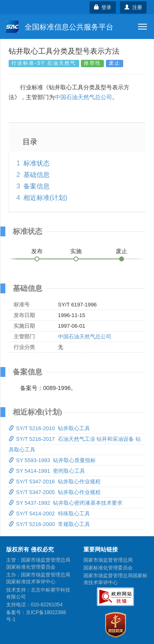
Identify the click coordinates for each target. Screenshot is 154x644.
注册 (133, 7)
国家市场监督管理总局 (108, 560)
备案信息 (37, 186)
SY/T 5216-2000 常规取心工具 (49, 524)
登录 (103, 7)
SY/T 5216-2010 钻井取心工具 (49, 428)
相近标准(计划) (45, 198)
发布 (37, 251)
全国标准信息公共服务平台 (60, 27)
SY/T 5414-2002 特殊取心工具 (49, 514)
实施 (76, 251)
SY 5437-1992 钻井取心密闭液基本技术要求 (66, 503)
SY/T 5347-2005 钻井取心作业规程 (55, 492)
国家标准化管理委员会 (108, 568)
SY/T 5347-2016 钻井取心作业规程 (55, 482)
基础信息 (37, 175)
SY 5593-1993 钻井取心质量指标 (52, 460)
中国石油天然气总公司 (83, 97)
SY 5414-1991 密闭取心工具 (47, 471)
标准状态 (37, 163)
